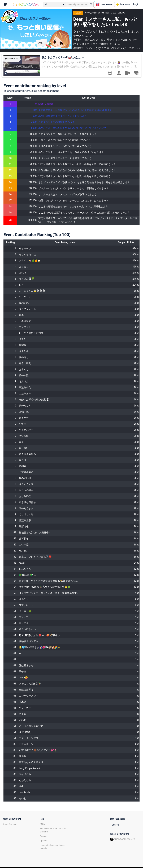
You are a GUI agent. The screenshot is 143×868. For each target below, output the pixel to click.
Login (136, 4)
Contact (44, 836)
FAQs (42, 824)
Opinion (43, 841)
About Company (10, 824)
